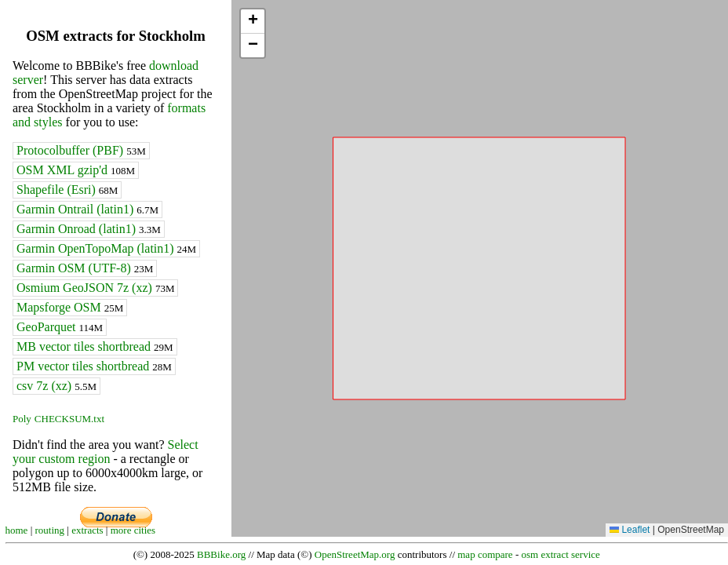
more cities (133, 530)
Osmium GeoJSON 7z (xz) (95, 288)
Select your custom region (106, 452)
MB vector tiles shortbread (95, 346)
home (17, 530)
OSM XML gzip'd (76, 170)
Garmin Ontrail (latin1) (87, 209)
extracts (87, 530)
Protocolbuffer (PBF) (81, 150)
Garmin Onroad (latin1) (89, 229)
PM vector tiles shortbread (94, 366)
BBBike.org (221, 554)
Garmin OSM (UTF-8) (85, 268)
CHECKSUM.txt (69, 419)
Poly (22, 419)
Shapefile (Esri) (67, 190)
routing (50, 530)
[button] (253, 22)
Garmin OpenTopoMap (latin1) (106, 248)
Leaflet (630, 530)
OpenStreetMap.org (355, 554)
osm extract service (560, 554)
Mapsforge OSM (70, 307)
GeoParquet (60, 327)
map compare (485, 554)
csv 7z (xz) (56, 386)
